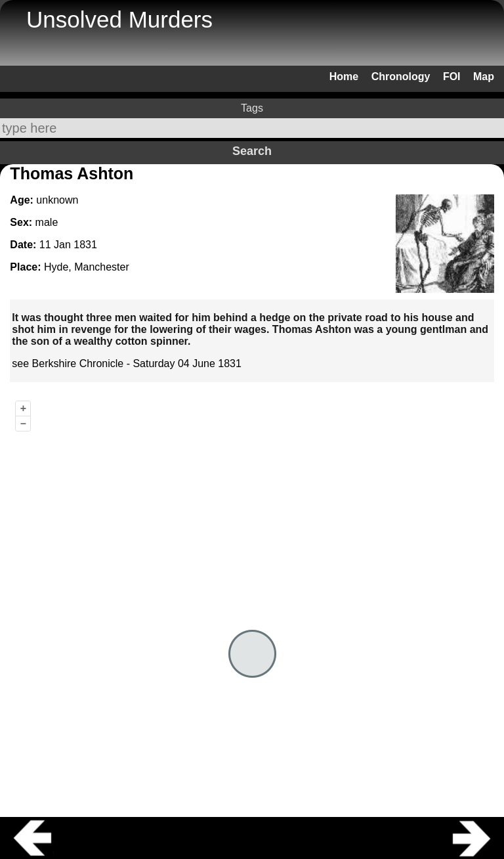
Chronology (401, 77)
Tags (252, 108)
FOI (452, 77)
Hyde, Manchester (87, 267)
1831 (85, 245)
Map (484, 77)
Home (344, 77)
